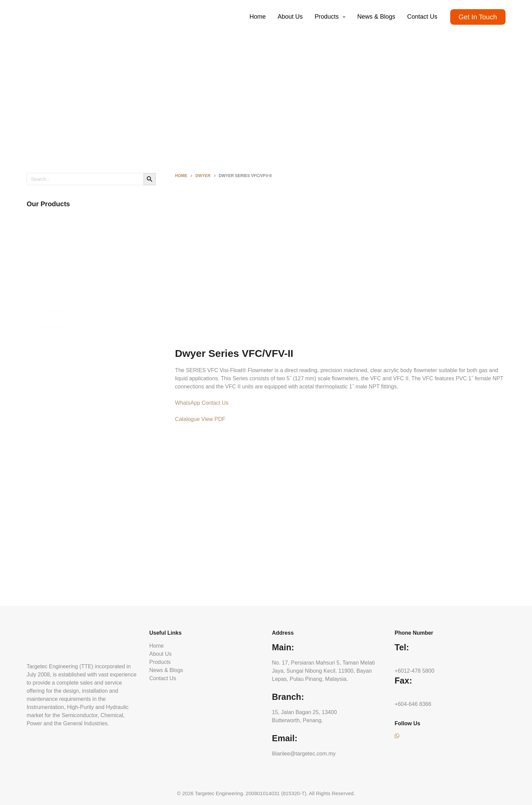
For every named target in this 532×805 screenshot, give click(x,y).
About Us (290, 17)
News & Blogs (376, 17)
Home (258, 17)
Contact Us (422, 17)
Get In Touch (478, 17)
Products (331, 17)
